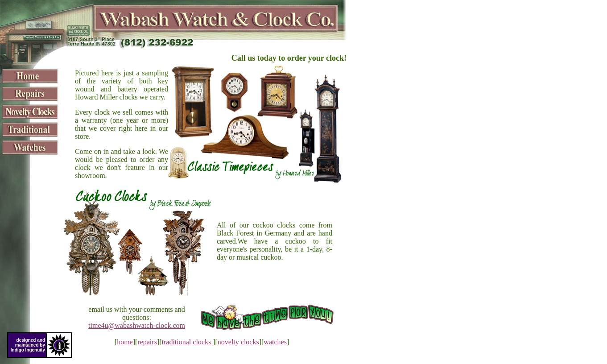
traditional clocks (188, 342)
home (125, 342)
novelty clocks (238, 342)
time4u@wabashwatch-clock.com (137, 325)
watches (275, 342)
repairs (147, 342)
